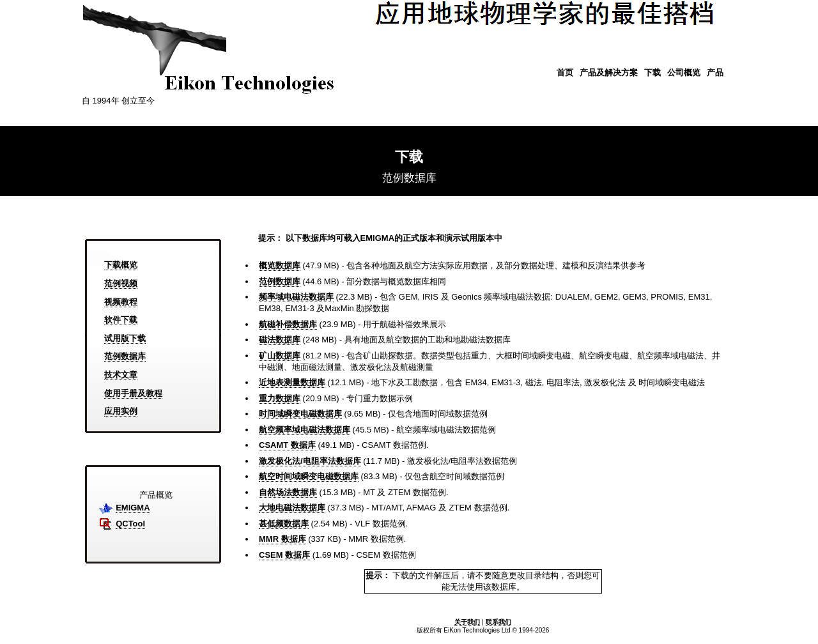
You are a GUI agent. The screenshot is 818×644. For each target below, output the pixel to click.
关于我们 (467, 622)
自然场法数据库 (288, 492)
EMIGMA (133, 508)
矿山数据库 (280, 356)
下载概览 (121, 265)
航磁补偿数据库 (288, 324)
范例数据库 (125, 356)
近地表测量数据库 (292, 382)
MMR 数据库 (282, 539)
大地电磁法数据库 (292, 508)
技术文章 (121, 375)
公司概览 (684, 73)
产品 (715, 73)
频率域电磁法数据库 (296, 297)
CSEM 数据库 (284, 555)
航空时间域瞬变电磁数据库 (309, 476)
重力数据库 (280, 398)
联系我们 (498, 622)
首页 (565, 73)
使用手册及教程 (133, 393)
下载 (652, 73)
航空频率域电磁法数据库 (305, 430)
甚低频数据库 (284, 524)
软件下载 (121, 320)
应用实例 (121, 411)
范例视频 (121, 283)
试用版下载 (125, 338)
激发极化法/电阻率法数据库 (310, 461)
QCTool (130, 524)
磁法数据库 (280, 340)
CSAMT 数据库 (287, 445)
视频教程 (121, 302)
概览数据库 (280, 265)
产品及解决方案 (609, 73)
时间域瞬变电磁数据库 (300, 414)
